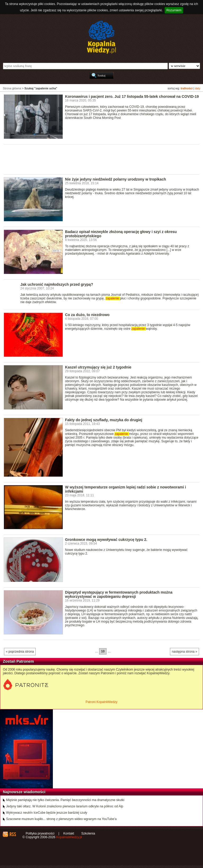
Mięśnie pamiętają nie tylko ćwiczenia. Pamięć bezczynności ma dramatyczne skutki (65, 800)
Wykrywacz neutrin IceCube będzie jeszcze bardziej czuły (47, 813)
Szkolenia (88, 833)
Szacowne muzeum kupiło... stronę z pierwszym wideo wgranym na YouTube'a (61, 819)
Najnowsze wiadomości (24, 792)
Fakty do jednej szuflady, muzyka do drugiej (104, 420)
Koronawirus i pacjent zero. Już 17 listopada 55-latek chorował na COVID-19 (132, 96)
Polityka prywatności (40, 833)
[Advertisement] (100, 159)
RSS (13, 834)
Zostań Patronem (19, 661)
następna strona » (184, 652)
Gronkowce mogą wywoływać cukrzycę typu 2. (106, 540)
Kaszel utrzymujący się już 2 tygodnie (98, 367)
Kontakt (69, 833)
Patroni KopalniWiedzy (102, 702)
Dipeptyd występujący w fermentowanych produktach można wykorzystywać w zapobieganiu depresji (119, 594)
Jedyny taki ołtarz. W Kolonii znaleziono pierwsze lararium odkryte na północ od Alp (65, 806)
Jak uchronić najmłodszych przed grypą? (57, 284)
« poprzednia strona (20, 652)
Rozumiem (174, 10)
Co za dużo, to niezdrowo (87, 315)
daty (198, 88)
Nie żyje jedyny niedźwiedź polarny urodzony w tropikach (116, 179)
